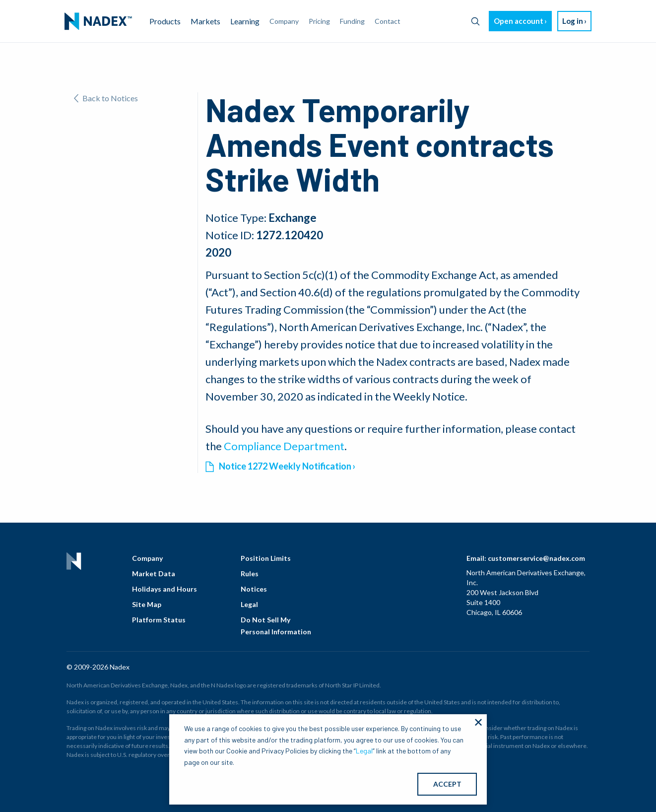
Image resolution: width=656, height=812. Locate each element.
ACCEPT (447, 784)
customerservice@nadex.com (536, 558)
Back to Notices (106, 98)
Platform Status (159, 620)
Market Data (154, 574)
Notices (254, 589)
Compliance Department (284, 446)
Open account (519, 21)
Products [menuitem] (165, 21)
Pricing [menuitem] (319, 21)
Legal (249, 604)
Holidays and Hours (164, 589)
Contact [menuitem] (388, 21)
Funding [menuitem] (352, 21)
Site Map (147, 604)
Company (147, 558)
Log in (573, 21)
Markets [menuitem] (205, 21)
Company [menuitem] (284, 21)
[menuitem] (98, 21)
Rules (250, 574)
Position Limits (266, 558)
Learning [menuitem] (245, 21)
